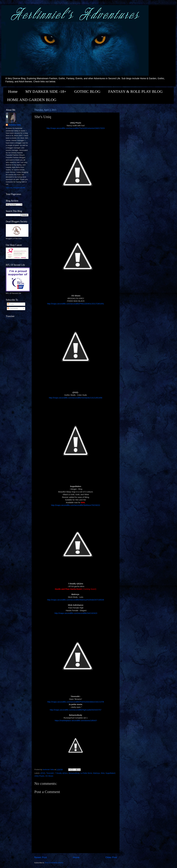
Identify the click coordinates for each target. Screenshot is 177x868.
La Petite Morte (86, 773)
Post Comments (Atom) (54, 863)
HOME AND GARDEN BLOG (32, 100)
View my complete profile (16, 188)
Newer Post (41, 857)
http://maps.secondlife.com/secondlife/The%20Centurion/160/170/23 (76, 128)
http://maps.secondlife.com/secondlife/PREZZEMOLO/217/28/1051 (76, 304)
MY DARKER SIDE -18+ (46, 91)
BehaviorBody (74, 773)
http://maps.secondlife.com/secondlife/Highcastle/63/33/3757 (76, 710)
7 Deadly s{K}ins (61, 773)
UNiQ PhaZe (39, 776)
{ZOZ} (43, 773)
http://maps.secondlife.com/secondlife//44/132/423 (76, 613)
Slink (103, 773)
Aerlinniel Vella (15, 125)
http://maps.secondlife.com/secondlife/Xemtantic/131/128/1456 (76, 398)
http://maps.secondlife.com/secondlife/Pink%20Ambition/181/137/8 (76, 702)
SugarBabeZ (110, 773)
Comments (13, 308)
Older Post (111, 857)
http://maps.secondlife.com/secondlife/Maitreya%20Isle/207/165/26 (76, 600)
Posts (11, 304)
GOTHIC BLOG (87, 91)
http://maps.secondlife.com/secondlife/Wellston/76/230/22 (76, 505)
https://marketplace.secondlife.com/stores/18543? (76, 721)
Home (13, 91)
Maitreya (97, 773)
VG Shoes (49, 776)
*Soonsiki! (50, 773)
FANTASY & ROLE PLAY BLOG (135, 91)
